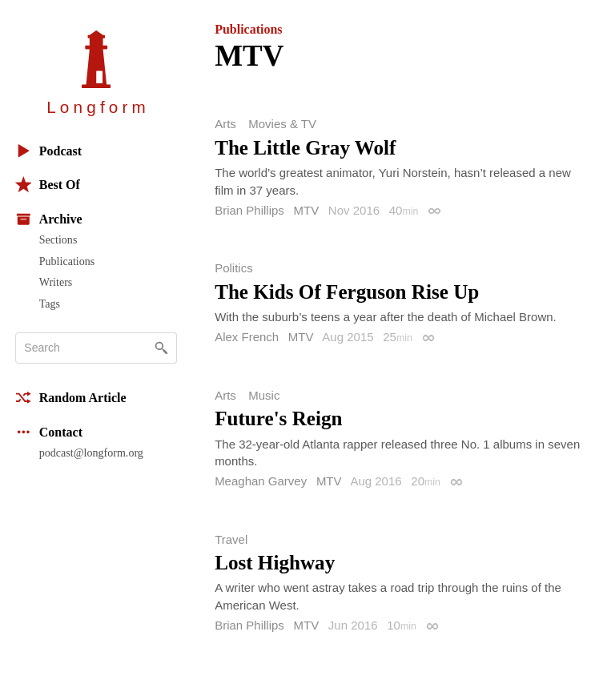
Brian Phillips (249, 210)
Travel (231, 539)
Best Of (48, 185)
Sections (58, 239)
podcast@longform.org (91, 453)
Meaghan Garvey (261, 481)
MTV (307, 210)
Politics (234, 268)
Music (264, 395)
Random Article (71, 398)
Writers (56, 282)
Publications (67, 261)
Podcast (48, 151)
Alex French (247, 337)
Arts (225, 124)
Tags (50, 304)
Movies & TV (282, 124)
